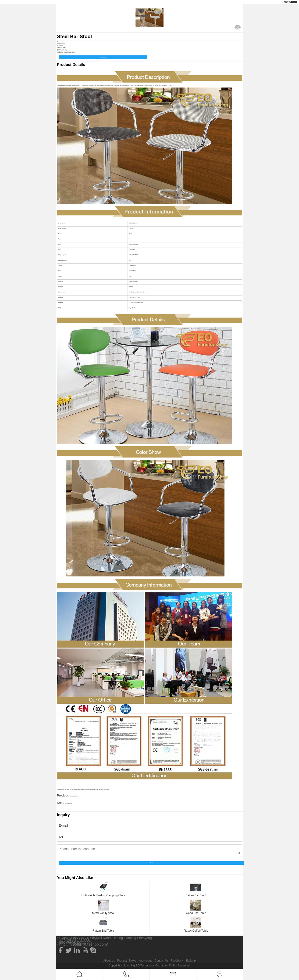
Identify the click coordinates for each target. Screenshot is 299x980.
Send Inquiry (103, 57)
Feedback (177, 961)
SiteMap (191, 961)
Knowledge (145, 961)
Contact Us (162, 961)
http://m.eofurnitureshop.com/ (84, 944)
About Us (109, 961)
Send (151, 863)
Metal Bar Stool (74, 796)
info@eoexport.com (76, 942)
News (133, 961)
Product (122, 961)
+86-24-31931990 (74, 940)
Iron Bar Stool (68, 803)
